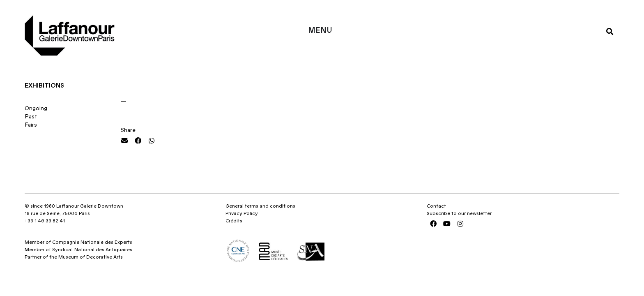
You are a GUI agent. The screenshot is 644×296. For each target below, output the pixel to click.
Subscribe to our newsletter (459, 213)
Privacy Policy (242, 213)
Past (31, 117)
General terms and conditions (260, 206)
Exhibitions (44, 86)
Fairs (31, 125)
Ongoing (36, 109)
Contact (436, 206)
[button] (610, 31)
